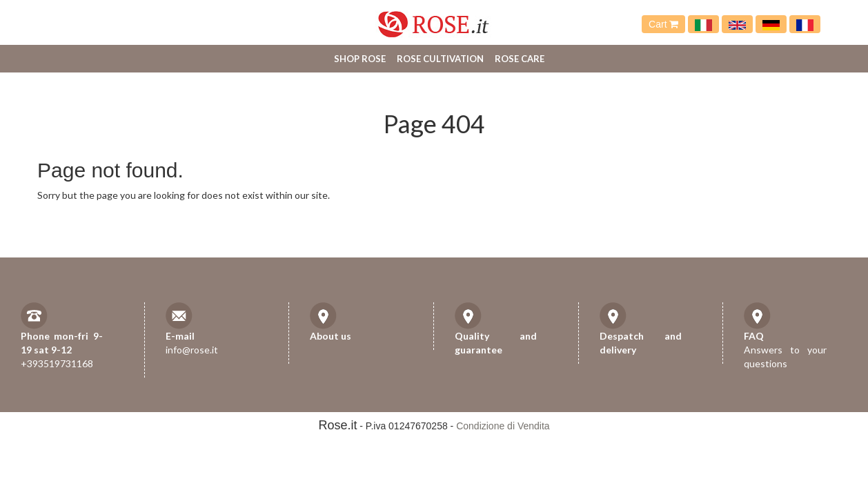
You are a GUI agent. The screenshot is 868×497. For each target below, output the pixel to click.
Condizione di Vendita (503, 426)
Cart (663, 24)
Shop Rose (360, 59)
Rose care (520, 59)
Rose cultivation (440, 59)
